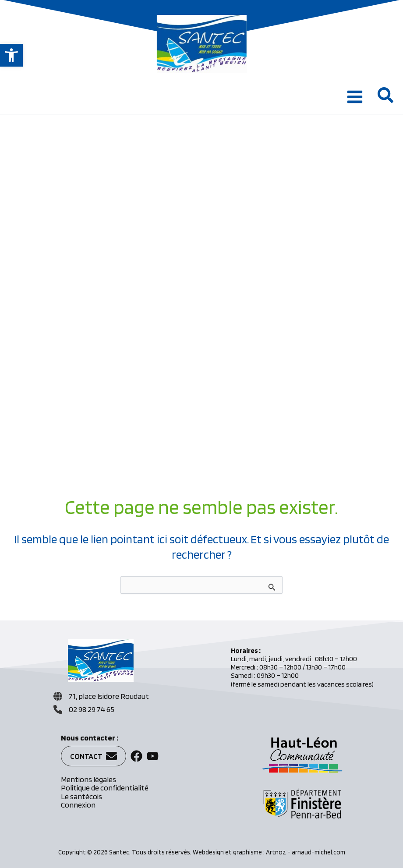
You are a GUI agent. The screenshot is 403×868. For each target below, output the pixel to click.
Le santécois (81, 796)
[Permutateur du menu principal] (355, 97)
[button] (11, 55)
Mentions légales (88, 779)
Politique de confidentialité (105, 788)
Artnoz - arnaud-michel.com (306, 852)
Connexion (78, 805)
